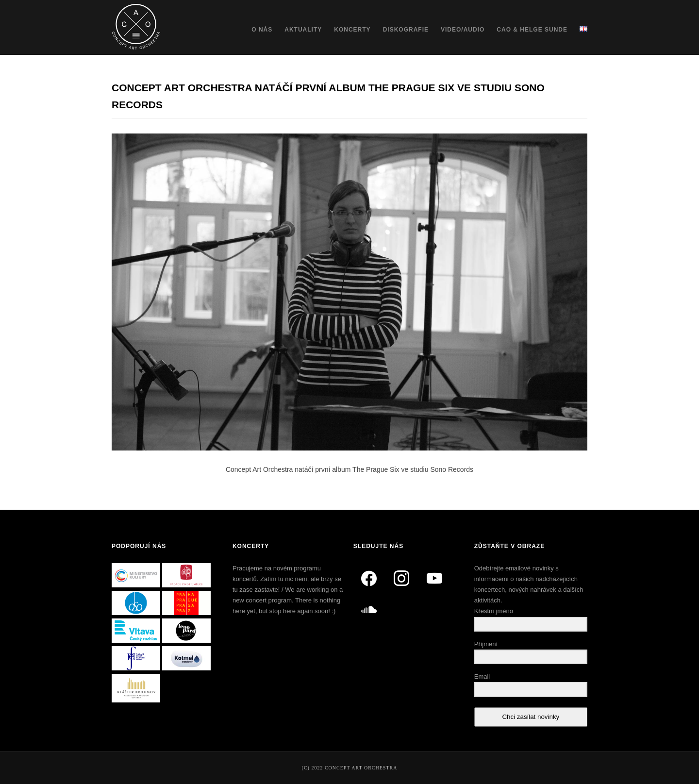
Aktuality (303, 30)
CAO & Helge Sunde (532, 30)
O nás (262, 30)
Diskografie (406, 30)
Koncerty (352, 30)
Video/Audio (463, 30)
